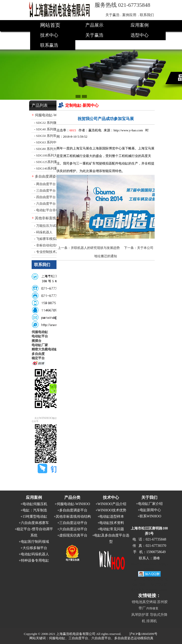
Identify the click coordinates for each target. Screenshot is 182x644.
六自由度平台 (46, 204)
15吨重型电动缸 (35, 517)
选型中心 (140, 35)
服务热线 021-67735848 (123, 5)
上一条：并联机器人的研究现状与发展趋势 (89, 248)
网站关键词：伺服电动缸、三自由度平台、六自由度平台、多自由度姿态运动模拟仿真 (91, 638)
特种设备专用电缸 (35, 560)
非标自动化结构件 (49, 245)
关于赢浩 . (113, 15)
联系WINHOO (150, 516)
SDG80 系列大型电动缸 (53, 149)
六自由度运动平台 (73, 529)
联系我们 (147, 15)
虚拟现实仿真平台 (73, 535)
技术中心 (49, 35)
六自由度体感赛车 (35, 523)
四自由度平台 (46, 197)
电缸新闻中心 (150, 510)
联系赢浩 (49, 45)
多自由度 (38, 354)
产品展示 (94, 25)
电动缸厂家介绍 (150, 504)
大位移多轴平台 (35, 548)
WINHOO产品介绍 (112, 504)
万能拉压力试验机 (49, 226)
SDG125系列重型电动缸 (53, 162)
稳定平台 (38, 358)
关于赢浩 (94, 35)
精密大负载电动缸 (45, 349)
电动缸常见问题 (112, 529)
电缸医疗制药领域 (35, 542)
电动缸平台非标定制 (51, 210)
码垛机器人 (44, 232)
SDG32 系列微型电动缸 (53, 123)
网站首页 (50, 25)
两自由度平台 (46, 184)
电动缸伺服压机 (35, 504)
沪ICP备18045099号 (143, 634)
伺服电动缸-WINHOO (52, 115)
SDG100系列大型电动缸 (53, 155)
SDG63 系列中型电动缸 (53, 142)
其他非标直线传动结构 (52, 218)
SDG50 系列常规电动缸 (53, 136)
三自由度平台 (46, 191)
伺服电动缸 (40, 332)
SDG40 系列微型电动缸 (53, 129)
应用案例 (140, 25)
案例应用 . (131, 15)
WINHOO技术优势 (112, 510)
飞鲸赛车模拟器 (48, 239)
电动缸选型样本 (112, 517)
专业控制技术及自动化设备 (56, 252)
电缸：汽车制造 (35, 510)
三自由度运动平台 (73, 523)
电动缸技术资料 (112, 523)
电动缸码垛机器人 (35, 554)
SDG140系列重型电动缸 (53, 168)
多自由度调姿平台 (49, 176)
